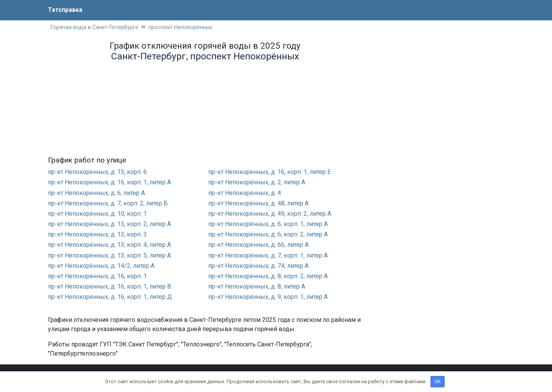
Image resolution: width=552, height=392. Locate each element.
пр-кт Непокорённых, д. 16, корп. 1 (97, 276)
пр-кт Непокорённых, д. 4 (245, 193)
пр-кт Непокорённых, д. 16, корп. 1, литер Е (269, 172)
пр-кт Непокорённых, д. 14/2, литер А (101, 266)
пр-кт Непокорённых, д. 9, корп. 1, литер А (268, 297)
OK (438, 381)
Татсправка (65, 10)
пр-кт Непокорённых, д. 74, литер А (258, 266)
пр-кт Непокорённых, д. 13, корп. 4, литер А (109, 245)
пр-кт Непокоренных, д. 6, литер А (96, 193)
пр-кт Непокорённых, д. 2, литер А (257, 182)
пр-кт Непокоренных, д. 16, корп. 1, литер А (109, 182)
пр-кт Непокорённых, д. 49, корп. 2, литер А (270, 214)
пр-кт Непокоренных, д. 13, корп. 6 (97, 172)
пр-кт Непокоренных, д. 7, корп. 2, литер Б (108, 203)
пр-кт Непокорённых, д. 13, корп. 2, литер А (109, 224)
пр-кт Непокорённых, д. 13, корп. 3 (97, 234)
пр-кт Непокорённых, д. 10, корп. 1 (97, 214)
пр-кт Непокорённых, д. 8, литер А (257, 286)
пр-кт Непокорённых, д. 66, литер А (258, 245)
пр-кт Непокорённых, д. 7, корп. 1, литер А (268, 255)
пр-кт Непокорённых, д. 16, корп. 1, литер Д (110, 297)
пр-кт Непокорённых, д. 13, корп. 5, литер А (109, 255)
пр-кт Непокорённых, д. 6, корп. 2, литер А (268, 234)
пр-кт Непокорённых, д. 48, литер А (258, 203)
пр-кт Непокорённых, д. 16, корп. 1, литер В (109, 286)
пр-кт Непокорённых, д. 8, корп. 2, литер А (268, 276)
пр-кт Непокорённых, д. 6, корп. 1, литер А (268, 224)
